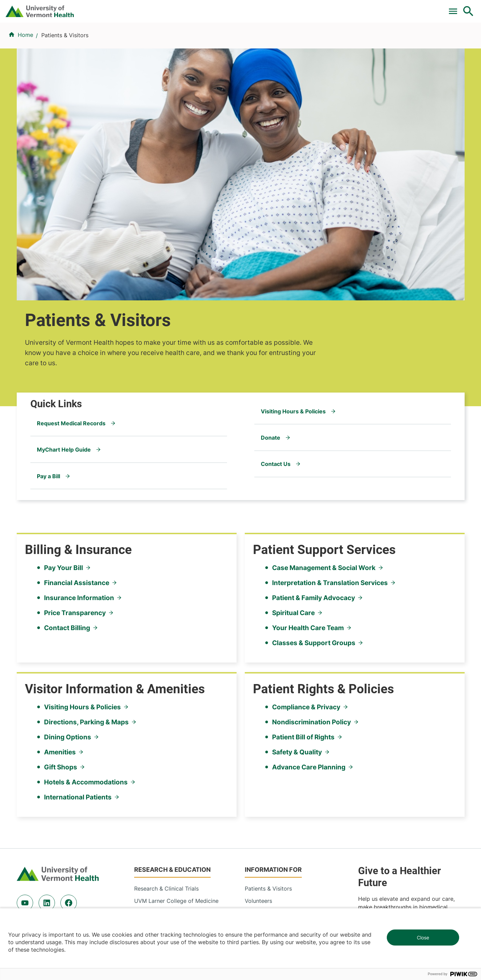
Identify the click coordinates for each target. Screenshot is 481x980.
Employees (259, 764)
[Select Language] (399, 8)
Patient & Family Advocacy (314, 422)
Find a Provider (170, 42)
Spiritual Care (293, 437)
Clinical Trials (208, 8)
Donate (325, 8)
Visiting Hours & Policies (82, 531)
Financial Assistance (77, 407)
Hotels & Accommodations (86, 607)
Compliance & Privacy (306, 531)
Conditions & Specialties (240, 42)
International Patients (78, 622)
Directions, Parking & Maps (86, 546)
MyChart (456, 8)
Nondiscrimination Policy (312, 546)
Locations (302, 42)
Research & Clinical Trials (166, 702)
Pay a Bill (166, 8)
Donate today (387, 758)
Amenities (60, 577)
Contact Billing (67, 452)
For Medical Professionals (270, 8)
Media (253, 751)
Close (423, 938)
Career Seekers (265, 727)
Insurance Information (79, 422)
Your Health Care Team (308, 452)
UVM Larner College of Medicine (176, 714)
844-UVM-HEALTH (59, 743)
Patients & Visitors (355, 42)
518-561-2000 (381, 878)
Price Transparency (75, 437)
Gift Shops (61, 592)
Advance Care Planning (309, 592)
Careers (357, 8)
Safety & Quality (297, 577)
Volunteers (258, 714)
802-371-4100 (266, 878)
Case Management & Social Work (324, 392)
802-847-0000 (36, 878)
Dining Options (68, 562)
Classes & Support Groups (314, 467)
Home (25, 75)
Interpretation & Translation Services (330, 407)
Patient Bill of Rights (303, 562)
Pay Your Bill (63, 392)
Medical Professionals (273, 739)
